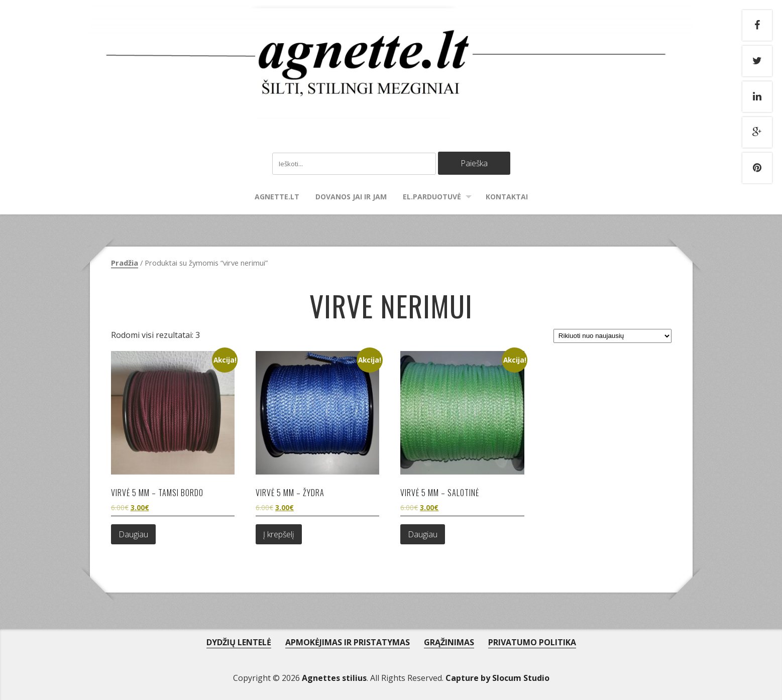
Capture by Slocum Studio (497, 678)
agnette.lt (277, 197)
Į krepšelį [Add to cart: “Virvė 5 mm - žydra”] (279, 534)
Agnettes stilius (334, 678)
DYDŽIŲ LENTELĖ (239, 642)
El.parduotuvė (432, 197)
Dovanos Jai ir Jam (351, 197)
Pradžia (125, 263)
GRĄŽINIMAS (449, 642)
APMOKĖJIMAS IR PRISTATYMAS (348, 642)
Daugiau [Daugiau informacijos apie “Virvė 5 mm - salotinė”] (423, 534)
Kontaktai (507, 197)
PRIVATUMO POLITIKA (532, 642)
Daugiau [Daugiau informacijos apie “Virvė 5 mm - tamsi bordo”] (133, 534)
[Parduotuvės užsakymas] (612, 336)
